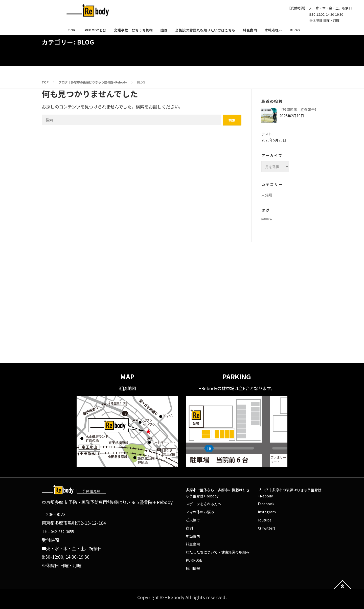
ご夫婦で (193, 520)
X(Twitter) (266, 528)
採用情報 (193, 568)
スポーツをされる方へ (203, 504)
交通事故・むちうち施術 (133, 30)
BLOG (295, 30)
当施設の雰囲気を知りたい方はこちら (205, 30)
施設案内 (193, 536)
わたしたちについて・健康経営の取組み (218, 552)
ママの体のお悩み (200, 512)
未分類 (267, 195)
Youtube (265, 520)
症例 (164, 30)
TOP (72, 30)
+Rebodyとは (95, 30)
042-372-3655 (62, 532)
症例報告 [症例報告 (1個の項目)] (267, 219)
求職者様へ (274, 30)
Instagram (267, 512)
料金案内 (250, 30)
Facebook (266, 504)
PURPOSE (194, 560)
